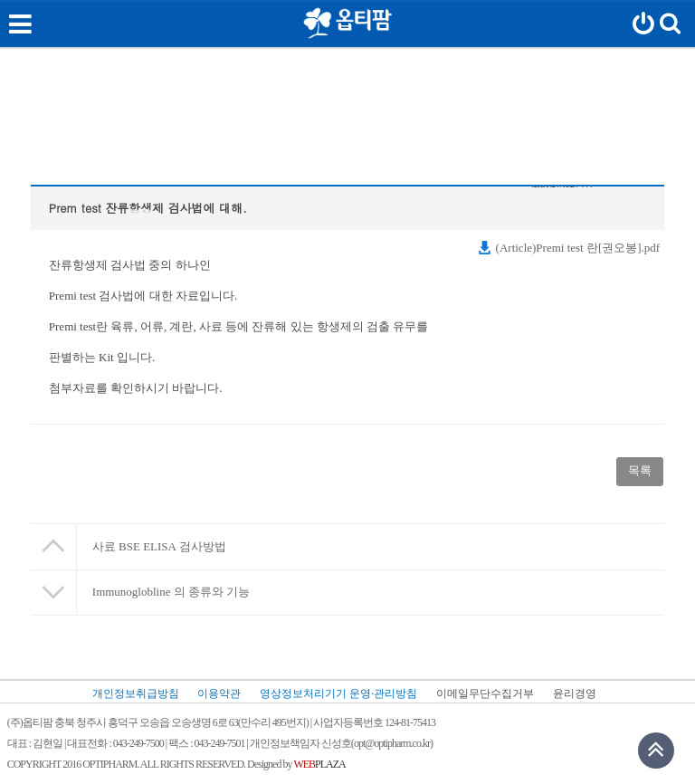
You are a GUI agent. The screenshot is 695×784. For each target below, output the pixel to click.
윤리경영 (575, 693)
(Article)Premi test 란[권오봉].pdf (568, 248)
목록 (640, 470)
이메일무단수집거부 (485, 693)
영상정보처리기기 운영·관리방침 (338, 693)
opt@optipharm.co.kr (392, 743)
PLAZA (319, 765)
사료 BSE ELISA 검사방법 (159, 546)
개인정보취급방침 (136, 693)
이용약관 (219, 693)
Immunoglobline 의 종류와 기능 (171, 592)
